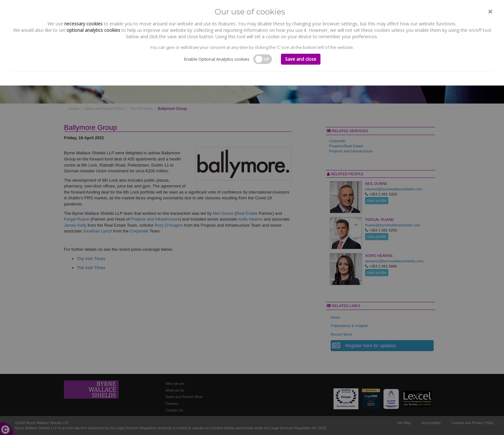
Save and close (301, 59)
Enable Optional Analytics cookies (217, 59)
